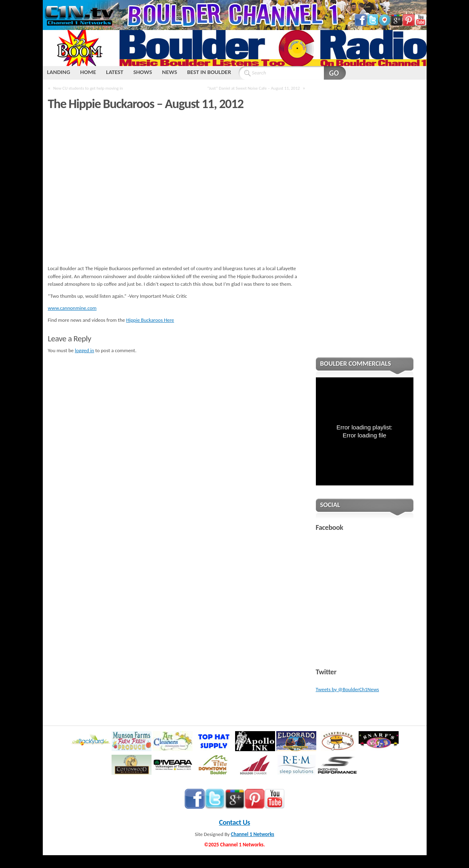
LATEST (115, 72)
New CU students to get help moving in (88, 88)
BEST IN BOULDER (209, 72)
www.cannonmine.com (72, 308)
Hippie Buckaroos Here (150, 320)
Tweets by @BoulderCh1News (347, 689)
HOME (88, 72)
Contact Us (235, 822)
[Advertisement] (365, 224)
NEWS (170, 72)
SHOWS (143, 72)
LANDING (59, 72)
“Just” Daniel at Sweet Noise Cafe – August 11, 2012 (253, 88)
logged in (84, 350)
